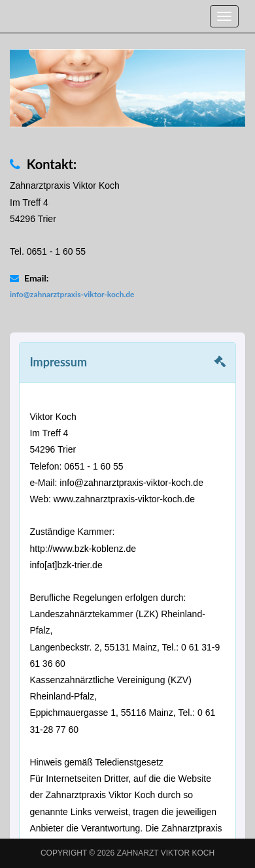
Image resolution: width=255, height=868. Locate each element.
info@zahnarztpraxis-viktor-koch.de (72, 294)
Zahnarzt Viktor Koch (166, 853)
